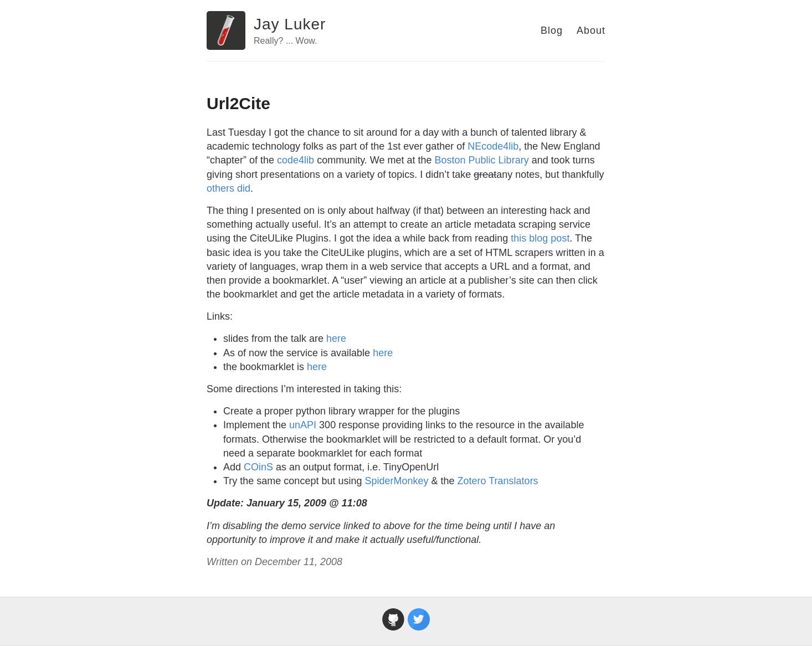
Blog (552, 30)
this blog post (540, 238)
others (220, 188)
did (244, 188)
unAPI (303, 425)
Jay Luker (290, 24)
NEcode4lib (493, 146)
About (591, 30)
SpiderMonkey (396, 481)
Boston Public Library (482, 160)
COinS (258, 467)
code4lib (295, 160)
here (336, 339)
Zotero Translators (498, 481)
